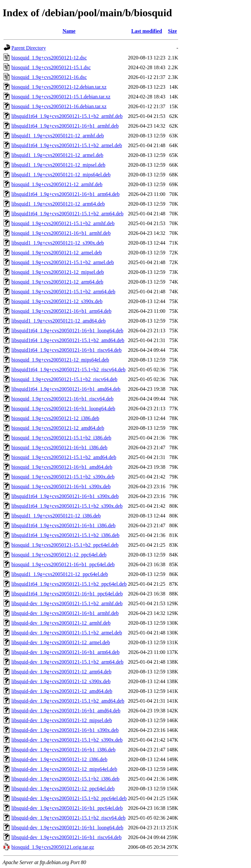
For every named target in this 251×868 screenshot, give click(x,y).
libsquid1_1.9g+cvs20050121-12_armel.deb (57, 155)
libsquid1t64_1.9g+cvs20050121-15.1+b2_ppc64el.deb (69, 584)
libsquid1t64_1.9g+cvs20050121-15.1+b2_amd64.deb (68, 340)
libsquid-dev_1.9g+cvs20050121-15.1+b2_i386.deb (65, 779)
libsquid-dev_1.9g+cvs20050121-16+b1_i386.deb (63, 750)
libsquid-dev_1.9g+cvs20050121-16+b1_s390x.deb (65, 730)
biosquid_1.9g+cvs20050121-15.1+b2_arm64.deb (63, 292)
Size (173, 31)
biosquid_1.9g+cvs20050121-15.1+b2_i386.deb (61, 438)
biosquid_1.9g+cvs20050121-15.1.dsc (51, 67)
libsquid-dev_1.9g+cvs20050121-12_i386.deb (59, 759)
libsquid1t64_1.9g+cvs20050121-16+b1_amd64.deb (66, 389)
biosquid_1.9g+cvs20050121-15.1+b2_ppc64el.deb (65, 545)
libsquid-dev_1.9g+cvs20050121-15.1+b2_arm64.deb (67, 662)
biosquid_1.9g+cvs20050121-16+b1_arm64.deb (61, 311)
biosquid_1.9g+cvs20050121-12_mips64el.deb (60, 360)
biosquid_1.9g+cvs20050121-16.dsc (49, 77)
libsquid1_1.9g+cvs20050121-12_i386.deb (56, 516)
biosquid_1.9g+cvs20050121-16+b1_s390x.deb (61, 486)
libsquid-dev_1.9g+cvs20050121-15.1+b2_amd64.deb (68, 701)
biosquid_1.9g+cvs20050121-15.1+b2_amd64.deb (64, 457)
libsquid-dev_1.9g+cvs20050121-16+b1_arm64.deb (66, 652)
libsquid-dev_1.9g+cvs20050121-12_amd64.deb (62, 691)
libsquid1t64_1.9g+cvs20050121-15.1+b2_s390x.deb (67, 506)
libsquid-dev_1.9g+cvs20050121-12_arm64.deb (61, 672)
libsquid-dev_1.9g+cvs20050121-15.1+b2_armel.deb (67, 633)
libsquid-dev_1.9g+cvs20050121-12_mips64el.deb (64, 769)
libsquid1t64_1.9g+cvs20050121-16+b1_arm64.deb (66, 194)
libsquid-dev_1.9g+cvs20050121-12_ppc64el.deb (63, 789)
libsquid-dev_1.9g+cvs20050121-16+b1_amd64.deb (66, 711)
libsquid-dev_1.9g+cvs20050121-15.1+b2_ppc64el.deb (69, 798)
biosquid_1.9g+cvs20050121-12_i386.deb (55, 418)
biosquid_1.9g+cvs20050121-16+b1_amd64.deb (62, 467)
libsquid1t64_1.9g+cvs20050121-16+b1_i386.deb (63, 525)
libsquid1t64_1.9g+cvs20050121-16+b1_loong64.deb (67, 331)
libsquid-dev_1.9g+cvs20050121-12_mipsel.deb (62, 720)
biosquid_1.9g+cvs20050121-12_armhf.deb (57, 184)
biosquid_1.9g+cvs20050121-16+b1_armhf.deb (61, 233)
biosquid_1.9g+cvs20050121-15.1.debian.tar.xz (61, 97)
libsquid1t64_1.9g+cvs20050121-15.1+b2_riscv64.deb (68, 370)
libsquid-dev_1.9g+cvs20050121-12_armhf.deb (61, 623)
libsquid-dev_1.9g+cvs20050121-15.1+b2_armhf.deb (67, 603)
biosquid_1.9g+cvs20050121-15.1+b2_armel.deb (63, 262)
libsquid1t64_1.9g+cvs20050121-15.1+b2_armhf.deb (67, 116)
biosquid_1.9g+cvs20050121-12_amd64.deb (58, 428)
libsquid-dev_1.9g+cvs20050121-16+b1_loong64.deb (67, 828)
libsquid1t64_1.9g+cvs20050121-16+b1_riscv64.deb (66, 350)
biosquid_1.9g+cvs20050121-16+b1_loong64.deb (63, 408)
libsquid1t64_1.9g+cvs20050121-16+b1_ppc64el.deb (67, 594)
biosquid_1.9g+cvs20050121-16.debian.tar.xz (59, 106)
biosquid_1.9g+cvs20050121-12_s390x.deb (57, 301)
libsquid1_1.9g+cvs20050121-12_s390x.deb (58, 243)
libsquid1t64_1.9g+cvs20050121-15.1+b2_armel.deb (67, 145)
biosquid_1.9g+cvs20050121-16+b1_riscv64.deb (62, 399)
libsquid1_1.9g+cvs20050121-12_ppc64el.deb (60, 574)
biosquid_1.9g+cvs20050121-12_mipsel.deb (58, 272)
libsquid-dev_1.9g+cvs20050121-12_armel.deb (61, 642)
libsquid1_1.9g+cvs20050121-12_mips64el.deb (61, 175)
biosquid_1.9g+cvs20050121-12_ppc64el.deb (59, 555)
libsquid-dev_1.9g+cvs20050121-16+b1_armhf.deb (65, 613)
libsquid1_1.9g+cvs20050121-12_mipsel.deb (58, 165)
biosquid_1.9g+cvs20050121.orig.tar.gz (53, 847)
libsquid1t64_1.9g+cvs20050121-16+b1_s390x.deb (65, 496)
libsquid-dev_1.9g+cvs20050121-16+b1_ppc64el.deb (67, 808)
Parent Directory (29, 48)
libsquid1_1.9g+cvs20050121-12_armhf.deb (58, 136)
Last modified (147, 31)
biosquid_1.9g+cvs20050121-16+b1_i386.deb (59, 447)
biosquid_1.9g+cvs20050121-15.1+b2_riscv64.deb (64, 379)
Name (69, 31)
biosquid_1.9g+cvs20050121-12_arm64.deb (57, 282)
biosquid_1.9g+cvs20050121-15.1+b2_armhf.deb (63, 223)
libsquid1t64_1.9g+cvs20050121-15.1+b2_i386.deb (65, 535)
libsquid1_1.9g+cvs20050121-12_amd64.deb (59, 321)
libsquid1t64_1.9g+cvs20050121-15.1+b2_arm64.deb (67, 214)
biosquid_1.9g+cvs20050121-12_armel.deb (57, 253)
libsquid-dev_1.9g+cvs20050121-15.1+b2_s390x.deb (67, 740)
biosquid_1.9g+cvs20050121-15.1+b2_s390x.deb (63, 477)
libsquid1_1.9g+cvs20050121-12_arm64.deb (58, 204)
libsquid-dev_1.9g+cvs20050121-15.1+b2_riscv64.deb (68, 818)
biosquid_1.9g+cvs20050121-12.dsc (49, 58)
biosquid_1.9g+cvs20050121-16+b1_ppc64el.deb (63, 564)
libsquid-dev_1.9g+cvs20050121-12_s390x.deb (61, 681)
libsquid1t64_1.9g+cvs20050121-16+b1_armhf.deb (65, 126)
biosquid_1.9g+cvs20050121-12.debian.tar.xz (59, 87)
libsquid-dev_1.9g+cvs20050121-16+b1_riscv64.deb (66, 837)
